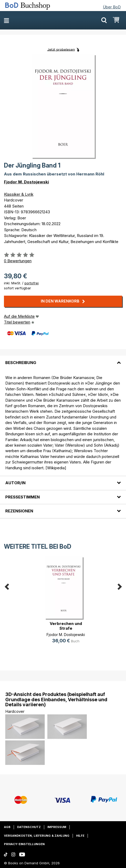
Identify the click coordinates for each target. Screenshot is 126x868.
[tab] (63, 359)
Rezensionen (19, 511)
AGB (7, 827)
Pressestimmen (22, 497)
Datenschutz (29, 827)
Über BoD (112, 7)
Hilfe (80, 836)
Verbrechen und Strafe (66, 626)
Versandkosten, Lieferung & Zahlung (37, 836)
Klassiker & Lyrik (19, 194)
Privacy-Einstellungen (24, 844)
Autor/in (15, 483)
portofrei (32, 283)
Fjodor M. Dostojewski (26, 182)
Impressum (57, 827)
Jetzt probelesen (61, 49)
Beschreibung (21, 363)
